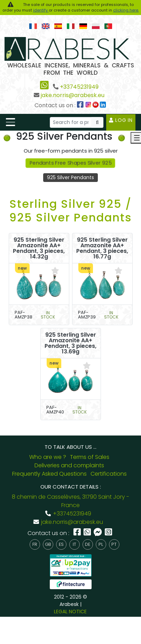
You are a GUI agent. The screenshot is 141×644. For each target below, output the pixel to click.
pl (101, 544)
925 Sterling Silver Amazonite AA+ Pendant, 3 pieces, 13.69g (70, 343)
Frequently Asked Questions (49, 474)
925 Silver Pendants (70, 177)
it (75, 544)
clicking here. (126, 10)
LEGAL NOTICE (70, 612)
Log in (121, 120)
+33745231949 (79, 87)
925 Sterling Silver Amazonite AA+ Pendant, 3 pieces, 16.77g (102, 248)
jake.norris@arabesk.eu (73, 95)
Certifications (109, 474)
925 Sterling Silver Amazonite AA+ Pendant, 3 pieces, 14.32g (39, 248)
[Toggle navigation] (10, 122)
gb (48, 544)
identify (41, 10)
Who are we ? (48, 457)
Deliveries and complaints (69, 465)
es (61, 544)
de (88, 544)
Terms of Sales (90, 457)
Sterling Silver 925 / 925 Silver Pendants (71, 210)
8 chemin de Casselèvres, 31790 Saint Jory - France (70, 501)
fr (35, 544)
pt (114, 544)
